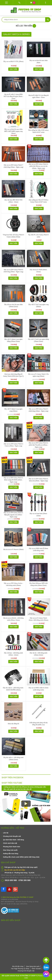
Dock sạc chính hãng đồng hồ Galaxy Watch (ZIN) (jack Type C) (13, 375)
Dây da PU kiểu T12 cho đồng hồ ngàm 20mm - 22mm (38, 96)
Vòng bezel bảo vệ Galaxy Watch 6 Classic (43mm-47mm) (13, 236)
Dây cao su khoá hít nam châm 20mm (39, 62)
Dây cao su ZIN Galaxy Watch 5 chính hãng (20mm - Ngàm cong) (38, 410)
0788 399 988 (25, 880)
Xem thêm (13, 69)
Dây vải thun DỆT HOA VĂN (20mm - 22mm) (13, 201)
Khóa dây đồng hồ (13, 724)
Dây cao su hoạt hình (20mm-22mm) (39, 515)
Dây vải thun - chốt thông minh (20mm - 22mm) (13, 654)
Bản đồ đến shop (18, 966)
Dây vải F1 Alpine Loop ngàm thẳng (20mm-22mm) (13, 340)
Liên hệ (6, 833)
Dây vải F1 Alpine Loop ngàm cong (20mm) (13, 410)
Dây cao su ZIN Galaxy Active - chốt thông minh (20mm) (13, 584)
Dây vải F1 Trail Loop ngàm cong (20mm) (38, 306)
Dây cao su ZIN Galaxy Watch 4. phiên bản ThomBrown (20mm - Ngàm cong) (38, 445)
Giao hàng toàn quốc (10, 850)
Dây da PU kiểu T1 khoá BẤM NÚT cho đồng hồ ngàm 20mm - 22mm (13, 96)
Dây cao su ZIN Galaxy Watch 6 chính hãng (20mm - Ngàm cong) (13, 271)
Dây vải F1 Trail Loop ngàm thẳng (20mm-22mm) (38, 340)
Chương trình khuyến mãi (12, 836)
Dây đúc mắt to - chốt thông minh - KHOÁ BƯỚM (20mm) (13, 689)
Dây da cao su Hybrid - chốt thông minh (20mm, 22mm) (13, 619)
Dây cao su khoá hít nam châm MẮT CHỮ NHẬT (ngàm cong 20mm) (13, 131)
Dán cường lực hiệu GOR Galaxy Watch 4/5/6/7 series (38, 131)
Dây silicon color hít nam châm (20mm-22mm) (13, 306)
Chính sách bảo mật (10, 843)
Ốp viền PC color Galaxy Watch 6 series (38, 236)
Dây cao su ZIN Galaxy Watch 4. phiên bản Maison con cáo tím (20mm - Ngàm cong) (38, 166)
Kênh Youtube (36, 969)
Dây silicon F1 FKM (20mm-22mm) (39, 271)
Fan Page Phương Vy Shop (20, 969)
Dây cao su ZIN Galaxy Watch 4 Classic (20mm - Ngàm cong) (13, 445)
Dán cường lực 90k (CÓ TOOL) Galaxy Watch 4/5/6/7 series (39, 201)
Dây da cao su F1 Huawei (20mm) (13, 549)
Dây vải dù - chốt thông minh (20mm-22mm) (38, 654)
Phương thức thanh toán (12, 847)
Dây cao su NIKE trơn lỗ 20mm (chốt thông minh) (38, 549)
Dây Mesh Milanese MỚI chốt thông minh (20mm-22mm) (39, 584)
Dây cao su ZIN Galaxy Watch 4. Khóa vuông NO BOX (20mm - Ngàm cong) (13, 480)
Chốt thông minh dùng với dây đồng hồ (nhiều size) (39, 724)
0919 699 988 (11, 880)
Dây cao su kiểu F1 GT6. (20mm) (13, 62)
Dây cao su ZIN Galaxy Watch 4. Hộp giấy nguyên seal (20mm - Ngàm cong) (13, 515)
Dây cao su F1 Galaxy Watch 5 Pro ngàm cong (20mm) (39, 375)
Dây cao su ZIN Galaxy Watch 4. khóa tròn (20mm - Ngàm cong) (38, 480)
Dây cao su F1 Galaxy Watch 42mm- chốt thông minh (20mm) (38, 619)
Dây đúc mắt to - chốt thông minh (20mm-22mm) (13, 759)
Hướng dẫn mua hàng (11, 854)
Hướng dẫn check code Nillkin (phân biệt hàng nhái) (21, 857)
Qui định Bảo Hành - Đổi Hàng (14, 840)
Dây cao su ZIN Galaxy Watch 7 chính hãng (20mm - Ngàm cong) (13, 166)
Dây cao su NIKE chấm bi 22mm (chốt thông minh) (38, 689)
